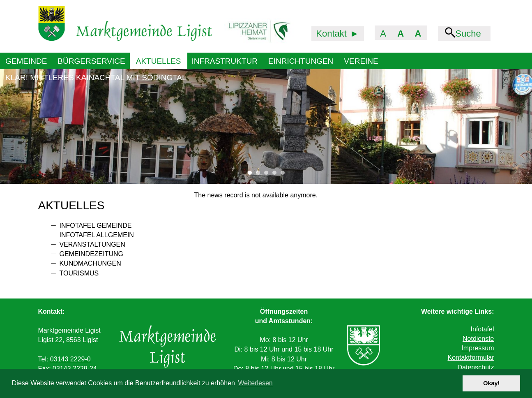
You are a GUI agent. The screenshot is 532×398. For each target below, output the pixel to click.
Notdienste (478, 339)
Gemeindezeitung (92, 254)
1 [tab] (252, 175)
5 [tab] (285, 175)
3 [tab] (268, 175)
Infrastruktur (225, 61)
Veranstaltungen (92, 244)
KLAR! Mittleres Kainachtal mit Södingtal (96, 78)
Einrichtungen (301, 61)
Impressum (478, 348)
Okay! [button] (491, 383)
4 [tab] (276, 175)
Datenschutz (476, 367)
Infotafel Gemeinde (96, 226)
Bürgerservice (91, 61)
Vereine (361, 61)
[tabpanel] (266, 126)
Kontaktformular (471, 358)
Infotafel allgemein (97, 235)
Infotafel (482, 329)
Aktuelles (159, 61)
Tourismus (79, 273)
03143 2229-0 (70, 359)
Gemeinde (26, 61)
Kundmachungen (90, 263)
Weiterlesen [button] (256, 383)
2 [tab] (260, 175)
